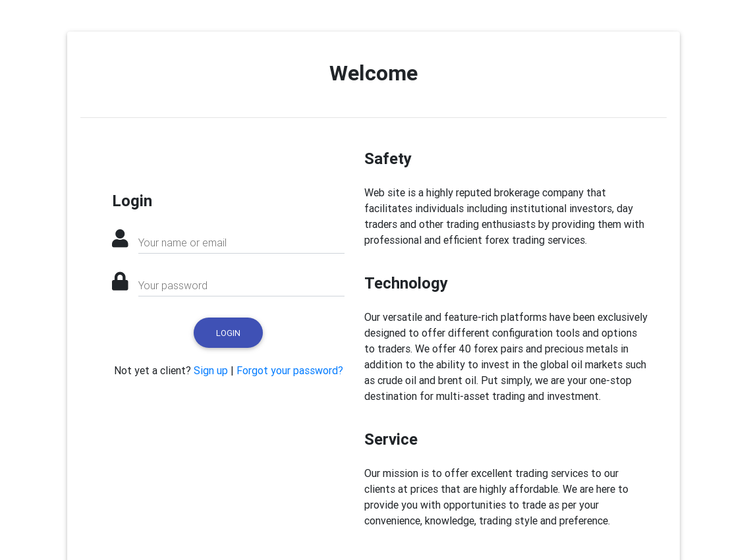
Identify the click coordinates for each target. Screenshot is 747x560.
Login (228, 333)
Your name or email (182, 242)
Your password (173, 285)
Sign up (211, 370)
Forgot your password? (290, 370)
